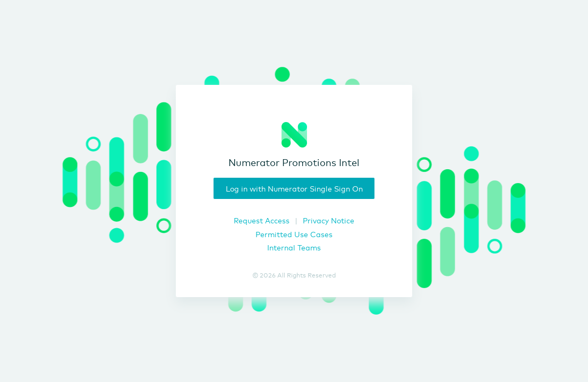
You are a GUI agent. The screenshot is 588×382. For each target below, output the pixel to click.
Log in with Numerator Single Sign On (294, 188)
